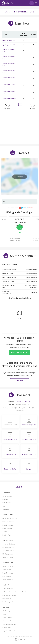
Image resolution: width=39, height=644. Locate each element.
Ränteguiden (7, 570)
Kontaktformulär (19, 353)
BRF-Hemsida (7, 503)
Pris (4, 506)
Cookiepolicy (7, 627)
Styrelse (28, 401)
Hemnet (5, 499)
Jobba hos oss (7, 617)
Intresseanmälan (8, 580)
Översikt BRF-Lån (8, 566)
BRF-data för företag (9, 595)
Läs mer (19, 381)
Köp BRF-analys (8, 588)
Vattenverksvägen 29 (10, 98)
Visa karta (20, 177)
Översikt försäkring (9, 544)
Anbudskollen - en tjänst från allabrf (14, 592)
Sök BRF (19, 487)
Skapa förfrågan (8, 557)
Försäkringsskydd (8, 547)
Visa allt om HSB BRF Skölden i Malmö (19, 12)
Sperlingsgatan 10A (9, 40)
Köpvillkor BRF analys (9, 631)
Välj (4, 202)
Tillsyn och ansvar (8, 551)
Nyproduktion (7, 576)
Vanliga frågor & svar (9, 602)
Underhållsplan (7, 528)
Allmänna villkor (7, 621)
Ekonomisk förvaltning (10, 518)
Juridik (5, 532)
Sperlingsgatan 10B (9, 45)
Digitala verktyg (8, 525)
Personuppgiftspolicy (9, 624)
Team (4, 614)
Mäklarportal (7, 598)
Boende (20, 401)
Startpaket (6, 509)
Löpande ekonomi (8, 522)
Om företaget (7, 611)
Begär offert (6, 535)
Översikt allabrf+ (8, 496)
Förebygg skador (8, 554)
